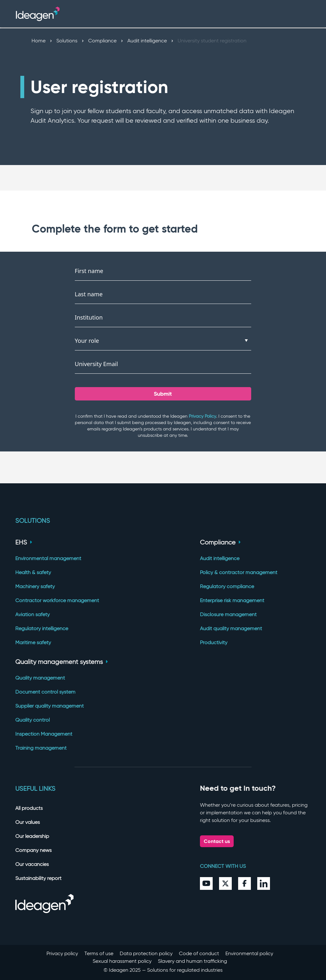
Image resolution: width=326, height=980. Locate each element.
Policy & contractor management (239, 572)
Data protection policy (146, 953)
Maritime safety (33, 642)
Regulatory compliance (227, 586)
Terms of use (99, 953)
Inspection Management (44, 734)
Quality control (32, 720)
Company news (33, 850)
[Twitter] (225, 883)
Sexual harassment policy (122, 961)
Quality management (40, 678)
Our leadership (32, 836)
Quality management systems (62, 662)
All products (29, 808)
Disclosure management (228, 614)
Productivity (214, 642)
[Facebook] (244, 883)
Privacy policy (62, 953)
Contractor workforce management (57, 600)
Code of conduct (199, 953)
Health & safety (33, 572)
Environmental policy (249, 953)
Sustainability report (38, 878)
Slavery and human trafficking (192, 961)
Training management (41, 748)
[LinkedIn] (264, 883)
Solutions (70, 41)
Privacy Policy (202, 416)
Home (42, 41)
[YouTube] (206, 883)
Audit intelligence (150, 41)
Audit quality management (231, 628)
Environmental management (48, 558)
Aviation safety (32, 614)
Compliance (105, 41)
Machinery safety (35, 586)
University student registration (212, 41)
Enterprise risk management (232, 600)
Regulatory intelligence (42, 628)
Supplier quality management (50, 706)
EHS (24, 542)
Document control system (45, 692)
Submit (163, 394)
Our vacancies (32, 864)
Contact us (217, 841)
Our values (28, 822)
